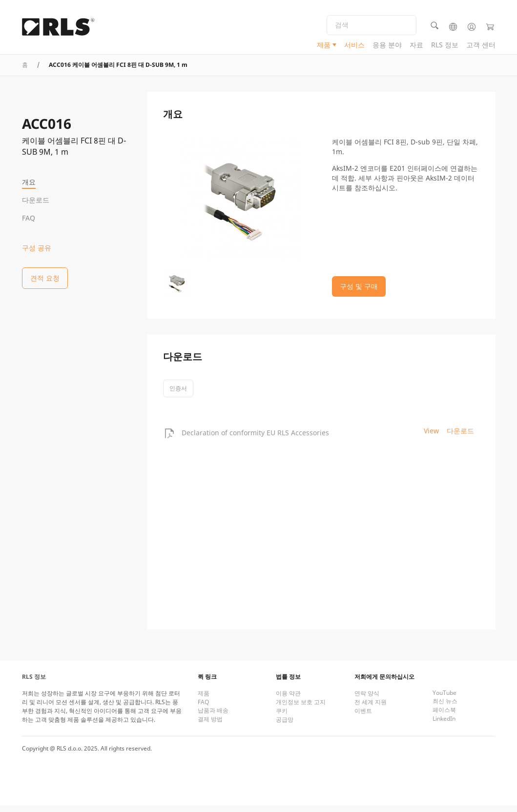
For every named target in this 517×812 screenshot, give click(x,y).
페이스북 (444, 716)
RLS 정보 (445, 47)
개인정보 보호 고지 (301, 708)
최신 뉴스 (445, 707)
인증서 (178, 395)
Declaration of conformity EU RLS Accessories (255, 439)
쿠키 (282, 717)
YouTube (445, 699)
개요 (29, 182)
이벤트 (363, 717)
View (431, 437)
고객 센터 (481, 47)
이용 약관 (288, 700)
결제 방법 (210, 725)
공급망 (285, 726)
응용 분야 (387, 47)
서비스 (354, 47)
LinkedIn (444, 725)
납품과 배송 (213, 717)
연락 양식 (367, 700)
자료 (416, 47)
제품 (324, 47)
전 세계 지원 (371, 708)
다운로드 (36, 200)
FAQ (29, 218)
